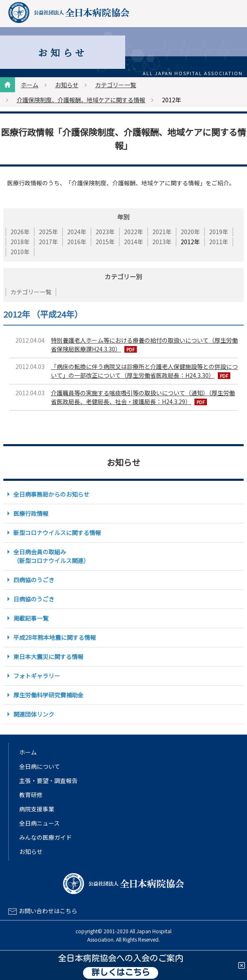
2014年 (134, 242)
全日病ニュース (39, 823)
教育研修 (31, 795)
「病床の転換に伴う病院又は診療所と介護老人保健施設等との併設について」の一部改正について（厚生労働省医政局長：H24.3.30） (144, 371)
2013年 (162, 242)
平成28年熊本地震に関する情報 (55, 637)
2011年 (219, 242)
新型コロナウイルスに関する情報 (57, 533)
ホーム (30, 85)
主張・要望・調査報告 (48, 780)
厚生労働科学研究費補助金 (48, 695)
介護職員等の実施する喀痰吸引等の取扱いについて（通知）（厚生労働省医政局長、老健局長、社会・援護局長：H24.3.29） (143, 397)
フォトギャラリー (37, 676)
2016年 (77, 242)
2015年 (105, 242)
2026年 (20, 232)
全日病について (40, 766)
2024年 (77, 232)
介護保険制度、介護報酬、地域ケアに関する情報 (81, 100)
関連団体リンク (34, 714)
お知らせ (67, 85)
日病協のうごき (34, 599)
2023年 (105, 232)
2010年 (20, 252)
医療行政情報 (31, 513)
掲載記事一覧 (31, 618)
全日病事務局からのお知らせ (51, 494)
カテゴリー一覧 (116, 85)
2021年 (162, 232)
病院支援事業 (37, 809)
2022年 (134, 232)
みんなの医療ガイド (45, 837)
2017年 (48, 242)
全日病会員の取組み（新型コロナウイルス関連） (51, 556)
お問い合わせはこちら (48, 911)
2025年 (48, 232)
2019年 (219, 232)
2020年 (190, 232)
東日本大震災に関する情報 (48, 657)
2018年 (20, 242)
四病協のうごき (34, 580)
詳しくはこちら (121, 973)
